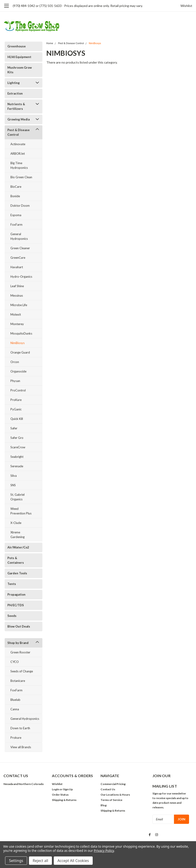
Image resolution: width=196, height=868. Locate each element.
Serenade (17, 466)
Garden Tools (17, 573)
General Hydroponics (19, 236)
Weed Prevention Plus (21, 511)
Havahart (17, 267)
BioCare (16, 187)
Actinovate (18, 144)
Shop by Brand (18, 643)
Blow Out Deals (19, 626)
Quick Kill (17, 419)
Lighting (14, 83)
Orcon (15, 362)
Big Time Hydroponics (19, 165)
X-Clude (16, 523)
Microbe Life (19, 305)
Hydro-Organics (21, 277)
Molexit (16, 314)
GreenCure (18, 258)
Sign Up (68, 789)
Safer (14, 428)
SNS (13, 485)
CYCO (15, 662)
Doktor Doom (20, 206)
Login (55, 789)
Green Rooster (20, 652)
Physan (15, 381)
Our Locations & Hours (115, 795)
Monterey (17, 324)
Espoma (16, 215)
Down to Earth (20, 728)
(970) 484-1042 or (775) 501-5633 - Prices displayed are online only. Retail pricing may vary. (78, 6)
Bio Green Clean (21, 177)
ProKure (16, 400)
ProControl (18, 390)
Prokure (16, 738)
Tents (12, 584)
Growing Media (19, 119)
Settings (16, 861)
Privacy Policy (104, 851)
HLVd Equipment (19, 57)
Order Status (60, 795)
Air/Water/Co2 (18, 547)
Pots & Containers (16, 560)
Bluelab (15, 700)
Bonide (15, 196)
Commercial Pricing (113, 784)
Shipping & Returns (64, 800)
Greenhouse (17, 46)
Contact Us (108, 789)
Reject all (40, 861)
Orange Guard (20, 352)
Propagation (16, 594)
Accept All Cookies (73, 861)
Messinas (17, 295)
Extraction (15, 93)
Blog (104, 805)
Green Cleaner (20, 248)
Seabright (17, 457)
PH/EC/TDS (16, 605)
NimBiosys (17, 343)
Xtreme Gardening (17, 535)
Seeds (12, 616)
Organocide (18, 371)
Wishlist (186, 6)
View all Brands (21, 747)
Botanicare (18, 681)
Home (50, 43)
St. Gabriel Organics (17, 497)
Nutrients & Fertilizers (16, 106)
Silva (14, 476)
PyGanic (16, 409)
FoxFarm (16, 225)
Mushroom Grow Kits (20, 70)
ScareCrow (18, 447)
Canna (15, 709)
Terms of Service (111, 800)
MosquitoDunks (21, 333)
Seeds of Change (22, 671)
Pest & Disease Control (19, 132)
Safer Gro (17, 438)
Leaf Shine (17, 286)
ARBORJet (18, 154)
